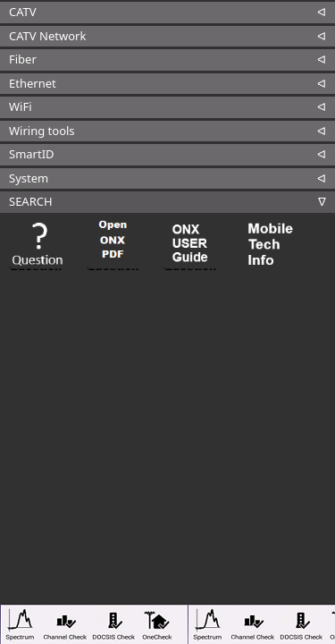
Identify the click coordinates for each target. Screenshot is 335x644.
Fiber (23, 59)
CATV (23, 12)
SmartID (32, 154)
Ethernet (33, 83)
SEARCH (31, 201)
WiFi (21, 106)
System (29, 178)
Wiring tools (42, 131)
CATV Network (47, 36)
